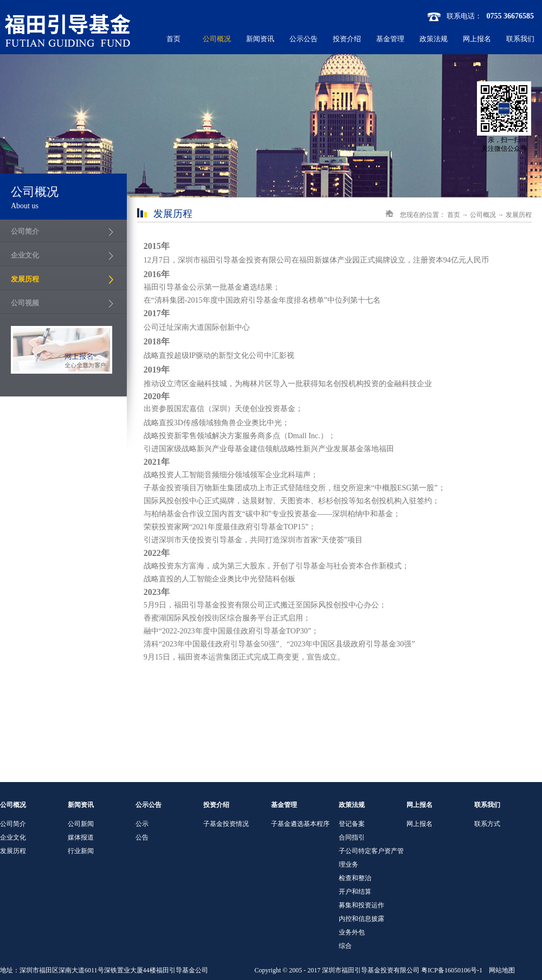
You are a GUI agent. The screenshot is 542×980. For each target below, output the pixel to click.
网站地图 (500, 970)
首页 (173, 39)
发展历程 (519, 215)
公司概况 (483, 215)
